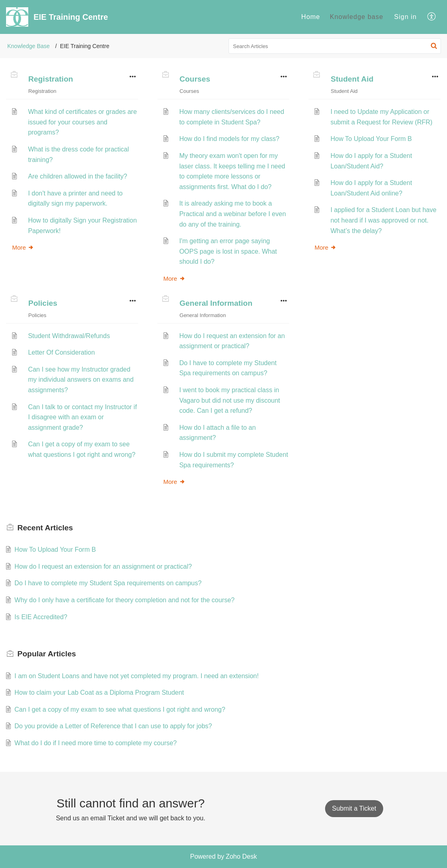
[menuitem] (311, 17)
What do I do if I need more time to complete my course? (96, 743)
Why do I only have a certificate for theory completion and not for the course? (125, 600)
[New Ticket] (354, 808)
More (23, 247)
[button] (432, 17)
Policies (43, 303)
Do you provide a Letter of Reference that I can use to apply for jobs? (113, 726)
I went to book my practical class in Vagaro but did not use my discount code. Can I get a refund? (230, 400)
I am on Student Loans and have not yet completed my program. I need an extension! (137, 676)
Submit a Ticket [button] (354, 808)
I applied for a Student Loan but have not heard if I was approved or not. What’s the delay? (383, 220)
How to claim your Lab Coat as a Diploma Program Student (99, 693)
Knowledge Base (28, 46)
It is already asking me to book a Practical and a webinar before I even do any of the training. (233, 214)
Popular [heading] (47, 654)
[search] (335, 46)
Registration (51, 79)
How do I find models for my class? (229, 139)
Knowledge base (357, 17)
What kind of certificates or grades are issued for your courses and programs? (82, 122)
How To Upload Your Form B (371, 139)
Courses (195, 79)
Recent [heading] (45, 528)
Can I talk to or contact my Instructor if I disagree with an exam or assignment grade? (82, 417)
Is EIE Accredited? (41, 617)
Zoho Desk (241, 856)
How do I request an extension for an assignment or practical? (103, 566)
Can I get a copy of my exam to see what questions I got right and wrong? (120, 709)
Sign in (405, 17)
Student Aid (352, 79)
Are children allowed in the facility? (77, 176)
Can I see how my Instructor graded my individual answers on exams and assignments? (81, 380)
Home (311, 17)
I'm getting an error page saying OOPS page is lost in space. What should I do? (228, 251)
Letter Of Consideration (61, 352)
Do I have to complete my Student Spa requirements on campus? (108, 583)
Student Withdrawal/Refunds (69, 336)
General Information (216, 303)
